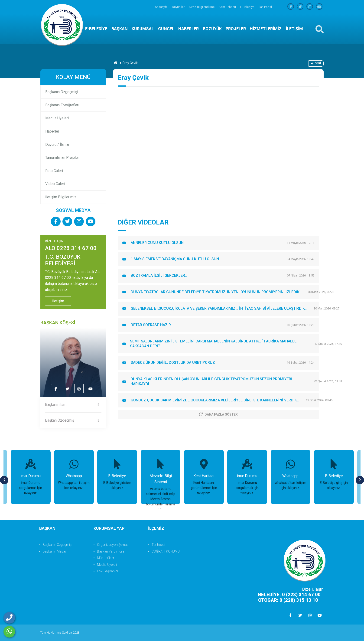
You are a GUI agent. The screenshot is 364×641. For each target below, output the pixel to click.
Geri (316, 63)
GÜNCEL (166, 29)
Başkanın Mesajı (55, 551)
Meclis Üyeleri (57, 118)
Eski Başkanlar (108, 571)
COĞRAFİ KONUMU (166, 551)
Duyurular (179, 7)
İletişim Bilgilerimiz (61, 197)
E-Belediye (248, 7)
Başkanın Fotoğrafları (62, 105)
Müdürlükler (106, 558)
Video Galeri (55, 184)
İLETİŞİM (294, 29)
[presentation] (4, 480)
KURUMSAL (143, 29)
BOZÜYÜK (212, 29)
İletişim (58, 301)
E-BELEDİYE (96, 29)
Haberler (52, 131)
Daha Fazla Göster (218, 414)
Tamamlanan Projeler (62, 158)
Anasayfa (162, 7)
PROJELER (236, 29)
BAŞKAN (120, 29)
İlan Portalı (266, 7)
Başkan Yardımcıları (112, 551)
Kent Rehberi (228, 7)
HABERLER (188, 29)
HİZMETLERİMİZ (266, 29)
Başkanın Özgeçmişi (62, 92)
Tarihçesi (158, 545)
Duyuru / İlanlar (57, 145)
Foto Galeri (54, 171)
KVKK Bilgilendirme (202, 7)
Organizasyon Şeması (113, 545)
